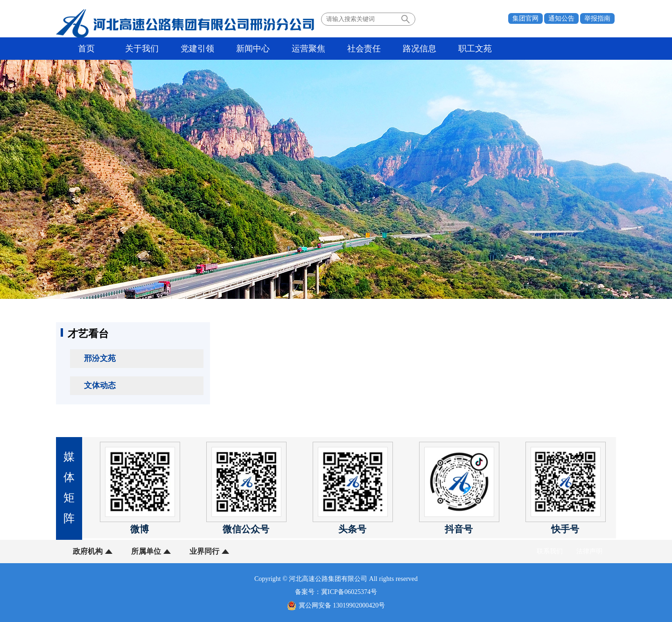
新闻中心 (253, 49)
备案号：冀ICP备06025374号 (336, 592)
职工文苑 (475, 49)
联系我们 (550, 551)
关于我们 (142, 49)
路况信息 (420, 49)
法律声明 (589, 551)
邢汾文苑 (100, 358)
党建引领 (197, 49)
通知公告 (561, 18)
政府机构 (88, 551)
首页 (86, 49)
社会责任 (364, 49)
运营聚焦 (308, 49)
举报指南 (597, 18)
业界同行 (204, 551)
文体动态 (100, 385)
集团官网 (525, 18)
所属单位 (146, 551)
